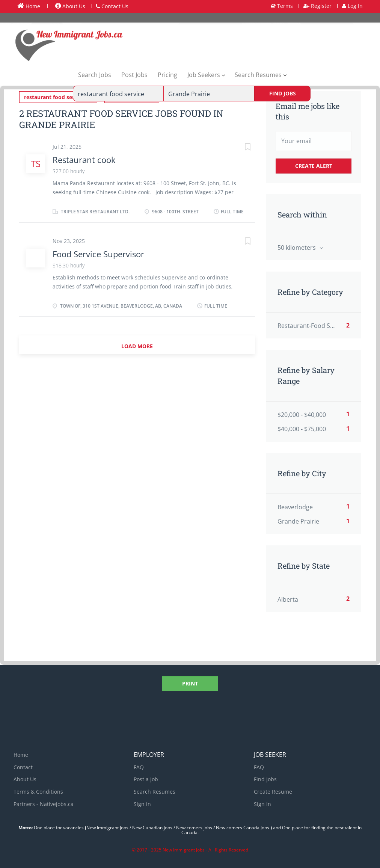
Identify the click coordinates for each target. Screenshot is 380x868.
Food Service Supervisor (98, 254)
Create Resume (273, 792)
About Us (70, 6)
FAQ (139, 767)
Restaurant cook (84, 160)
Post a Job (146, 779)
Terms (282, 6)
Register (317, 6)
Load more (137, 346)
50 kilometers (297, 248)
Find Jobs (283, 93)
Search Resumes (155, 792)
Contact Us (112, 6)
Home (29, 6)
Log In (352, 6)
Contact (23, 767)
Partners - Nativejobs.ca (44, 804)
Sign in (142, 804)
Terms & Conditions (38, 792)
